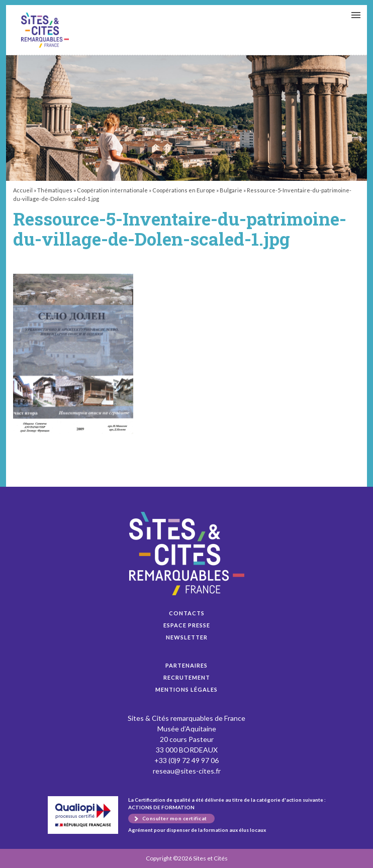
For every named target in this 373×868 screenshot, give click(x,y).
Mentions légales (187, 689)
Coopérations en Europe (184, 190)
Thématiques (55, 190)
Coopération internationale (112, 190)
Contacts (187, 613)
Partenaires (187, 665)
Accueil (23, 190)
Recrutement (187, 677)
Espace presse (187, 625)
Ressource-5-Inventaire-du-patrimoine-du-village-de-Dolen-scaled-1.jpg (45, 30)
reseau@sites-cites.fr (187, 771)
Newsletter (187, 637)
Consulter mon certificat (175, 818)
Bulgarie (231, 190)
